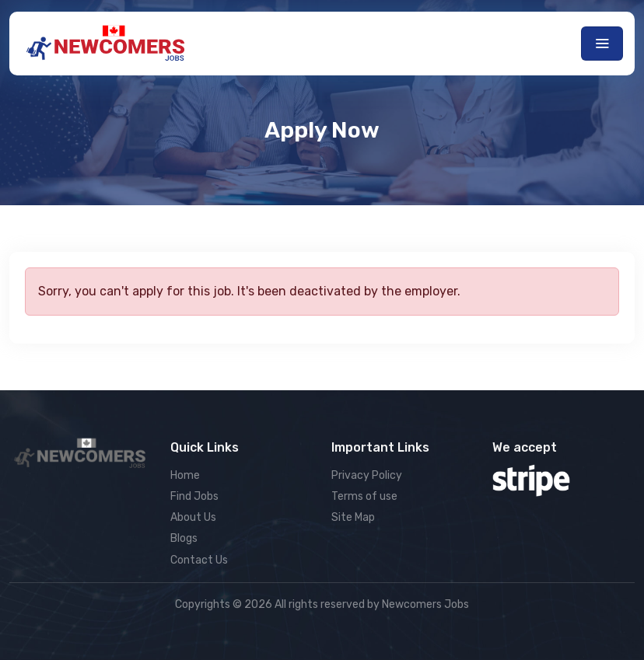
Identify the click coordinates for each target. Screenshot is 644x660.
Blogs (184, 538)
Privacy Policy (367, 475)
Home (185, 475)
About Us (193, 517)
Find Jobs (194, 496)
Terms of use (364, 496)
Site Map (353, 517)
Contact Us (199, 560)
